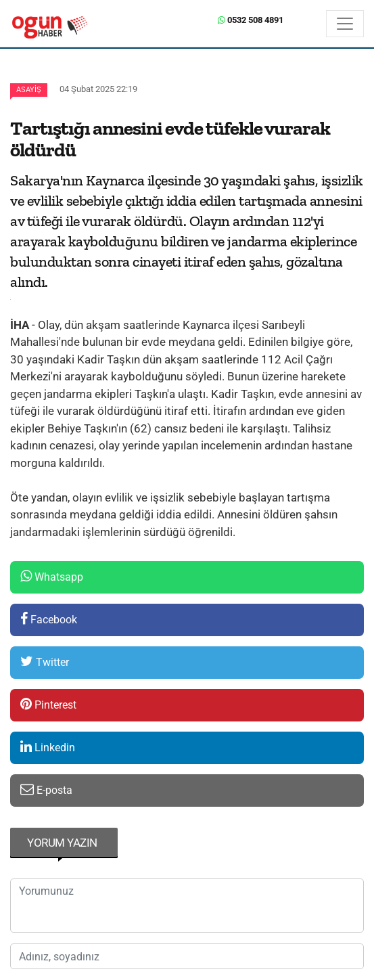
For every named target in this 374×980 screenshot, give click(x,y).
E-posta (46, 789)
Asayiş (29, 90)
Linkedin (48, 747)
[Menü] (345, 24)
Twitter (45, 662)
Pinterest (48, 704)
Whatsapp (52, 576)
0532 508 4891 (251, 20)
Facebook (49, 619)
